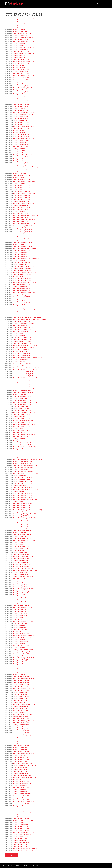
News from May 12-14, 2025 (21, 757)
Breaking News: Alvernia (20, 786)
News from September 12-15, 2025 (23, 496)
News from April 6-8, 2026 (21, 147)
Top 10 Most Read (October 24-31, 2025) (25, 412)
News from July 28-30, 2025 (21, 579)
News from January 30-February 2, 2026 (24, 266)
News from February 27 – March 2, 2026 (25, 220)
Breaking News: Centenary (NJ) (22, 565)
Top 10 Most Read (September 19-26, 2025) (26, 473)
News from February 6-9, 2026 (22, 254)
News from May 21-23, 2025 (21, 733)
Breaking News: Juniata (20, 149)
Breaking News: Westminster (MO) (23, 650)
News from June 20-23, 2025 (21, 670)
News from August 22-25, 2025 (22, 524)
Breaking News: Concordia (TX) (22, 463)
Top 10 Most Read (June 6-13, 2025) (23, 688)
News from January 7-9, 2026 (21, 307)
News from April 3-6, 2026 (21, 157)
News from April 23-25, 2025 (21, 800)
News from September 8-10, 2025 (23, 504)
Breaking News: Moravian (20, 153)
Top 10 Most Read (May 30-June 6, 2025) (25, 704)
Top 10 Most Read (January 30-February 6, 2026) (27, 258)
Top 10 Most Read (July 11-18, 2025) (23, 607)
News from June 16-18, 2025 (21, 680)
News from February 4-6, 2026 (22, 256)
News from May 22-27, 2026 (21, 51)
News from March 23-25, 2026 (22, 185)
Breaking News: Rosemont (21, 575)
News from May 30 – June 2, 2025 (23, 715)
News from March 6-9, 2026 (21, 210)
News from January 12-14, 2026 (22, 297)
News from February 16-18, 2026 (23, 238)
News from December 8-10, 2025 (23, 349)
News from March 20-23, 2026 (22, 187)
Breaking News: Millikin (20, 840)
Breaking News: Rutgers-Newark (22, 94)
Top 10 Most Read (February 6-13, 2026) (25, 248)
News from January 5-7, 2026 (21, 313)
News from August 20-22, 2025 (22, 526)
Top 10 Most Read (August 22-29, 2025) (24, 518)
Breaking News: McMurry (20, 31)
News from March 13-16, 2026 (22, 197)
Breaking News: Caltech (20, 416)
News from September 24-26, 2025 (23, 471)
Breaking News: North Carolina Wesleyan (25, 19)
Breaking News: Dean (19, 583)
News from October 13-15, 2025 (22, 437)
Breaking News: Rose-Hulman (22, 684)
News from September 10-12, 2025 (23, 498)
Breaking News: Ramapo (20, 90)
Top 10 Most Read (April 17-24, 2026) (24, 112)
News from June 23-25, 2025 (21, 666)
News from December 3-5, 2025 (22, 356)
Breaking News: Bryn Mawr (21, 145)
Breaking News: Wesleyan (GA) (22, 469)
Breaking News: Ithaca (19, 727)
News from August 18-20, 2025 (22, 530)
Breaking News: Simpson (20, 132)
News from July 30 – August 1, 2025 (23, 569)
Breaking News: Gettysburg (21, 591)
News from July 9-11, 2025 (21, 619)
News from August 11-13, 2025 (22, 546)
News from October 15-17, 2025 (22, 433)
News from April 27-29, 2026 (21, 104)
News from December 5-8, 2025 (22, 354)
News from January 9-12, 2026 (22, 303)
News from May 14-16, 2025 (21, 751)
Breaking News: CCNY (19, 429)
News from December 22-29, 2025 (23, 321)
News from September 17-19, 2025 (23, 487)
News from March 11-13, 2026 (22, 199)
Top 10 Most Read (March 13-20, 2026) (24, 193)
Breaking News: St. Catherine (21, 141)
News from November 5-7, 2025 (22, 400)
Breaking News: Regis (19, 212)
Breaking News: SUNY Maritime (22, 834)
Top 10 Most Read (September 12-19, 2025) (26, 489)
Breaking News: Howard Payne (22, 672)
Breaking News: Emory (20, 29)
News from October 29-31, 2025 (22, 410)
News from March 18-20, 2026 (22, 191)
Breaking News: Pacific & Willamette (23, 347)
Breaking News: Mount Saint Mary (23, 461)
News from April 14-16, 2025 (21, 818)
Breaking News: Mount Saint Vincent (23, 264)
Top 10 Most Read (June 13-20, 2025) (24, 678)
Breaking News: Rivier (19, 599)
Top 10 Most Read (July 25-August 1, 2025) (25, 571)
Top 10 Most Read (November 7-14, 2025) (25, 388)
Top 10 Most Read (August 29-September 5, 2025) (27, 510)
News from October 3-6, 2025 (22, 453)
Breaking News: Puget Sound (21, 747)
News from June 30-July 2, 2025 (22, 637)
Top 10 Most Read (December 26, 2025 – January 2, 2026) (30, 319)
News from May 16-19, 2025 (21, 745)
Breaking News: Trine (19, 189)
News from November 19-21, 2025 (23, 376)
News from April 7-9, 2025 (21, 838)
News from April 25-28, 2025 (21, 796)
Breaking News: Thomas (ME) (22, 408)
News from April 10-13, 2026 (21, 134)
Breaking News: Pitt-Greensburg (22, 479)
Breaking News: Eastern (20, 692)
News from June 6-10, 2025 (21, 690)
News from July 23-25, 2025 (21, 587)
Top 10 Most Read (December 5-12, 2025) (25, 345)
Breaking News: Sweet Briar (21, 696)
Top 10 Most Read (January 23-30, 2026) (25, 272)
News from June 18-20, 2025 (21, 676)
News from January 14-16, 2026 (22, 291)
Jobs (72, 4)
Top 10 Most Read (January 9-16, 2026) (24, 293)
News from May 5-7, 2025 (21, 767)
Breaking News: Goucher (20, 769)
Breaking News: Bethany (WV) (22, 567)
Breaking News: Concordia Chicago (23, 548)
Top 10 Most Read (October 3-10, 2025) (24, 447)
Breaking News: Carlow (20, 161)
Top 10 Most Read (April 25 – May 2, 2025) (25, 777)
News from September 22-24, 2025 (23, 477)
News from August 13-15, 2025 (22, 538)
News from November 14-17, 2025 (23, 384)
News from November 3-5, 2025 (22, 404)
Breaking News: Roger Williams (22, 268)
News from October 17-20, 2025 (22, 431)
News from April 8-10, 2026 (21, 136)
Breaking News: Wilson (20, 143)
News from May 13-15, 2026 (21, 74)
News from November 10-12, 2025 (23, 392)
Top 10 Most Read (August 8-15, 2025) (24, 540)
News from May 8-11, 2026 (21, 80)
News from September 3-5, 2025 (22, 508)
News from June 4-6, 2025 (21, 700)
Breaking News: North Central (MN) (23, 37)
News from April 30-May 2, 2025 (22, 775)
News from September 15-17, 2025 (23, 494)
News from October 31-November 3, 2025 (25, 406)
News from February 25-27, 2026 (23, 222)
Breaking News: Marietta (20, 171)
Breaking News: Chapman (20, 642)
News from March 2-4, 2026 (21, 218)
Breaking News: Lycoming (20, 360)
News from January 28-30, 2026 (22, 270)
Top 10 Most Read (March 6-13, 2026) (24, 203)
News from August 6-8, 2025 (21, 554)
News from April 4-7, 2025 (21, 844)
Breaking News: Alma (19, 491)
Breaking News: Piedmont (20, 560)
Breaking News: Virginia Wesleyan (23, 82)
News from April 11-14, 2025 (21, 826)
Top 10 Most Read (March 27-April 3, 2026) (25, 167)
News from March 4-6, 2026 (21, 214)
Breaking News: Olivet (19, 57)
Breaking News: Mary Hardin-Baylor (23, 820)
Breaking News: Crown (20, 21)
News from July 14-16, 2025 (21, 609)
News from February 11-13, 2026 (23, 246)
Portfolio (88, 4)
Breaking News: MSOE (19, 25)
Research (79, 4)
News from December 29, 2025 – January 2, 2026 (27, 317)
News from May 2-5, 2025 (21, 771)
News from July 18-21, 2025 (21, 601)
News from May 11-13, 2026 (21, 78)
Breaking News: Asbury (20, 43)
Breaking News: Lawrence (20, 205)
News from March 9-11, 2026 (21, 208)
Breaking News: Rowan (20, 806)
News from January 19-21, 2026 (22, 285)
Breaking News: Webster (20, 98)
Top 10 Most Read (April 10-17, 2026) (24, 126)
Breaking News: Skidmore (20, 159)
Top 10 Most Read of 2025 (21, 325)
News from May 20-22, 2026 (21, 59)
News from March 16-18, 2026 (22, 195)
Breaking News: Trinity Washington (23, 577)
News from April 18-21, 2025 (21, 808)
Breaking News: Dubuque (20, 252)
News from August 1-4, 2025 (21, 563)
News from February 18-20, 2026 (23, 232)
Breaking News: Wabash (20, 581)
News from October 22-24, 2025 (22, 422)
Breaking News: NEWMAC (20, 120)
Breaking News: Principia (20, 398)
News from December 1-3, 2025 (22, 364)
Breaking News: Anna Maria (21, 116)
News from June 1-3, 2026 (21, 23)
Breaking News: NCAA (19, 151)
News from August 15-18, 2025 (22, 534)
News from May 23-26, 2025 (21, 731)
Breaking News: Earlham (20, 335)
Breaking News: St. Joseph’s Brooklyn (24, 47)
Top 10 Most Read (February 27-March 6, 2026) (27, 216)
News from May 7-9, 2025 (21, 761)
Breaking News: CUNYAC (20, 177)
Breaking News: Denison (20, 741)
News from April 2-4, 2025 (21, 846)
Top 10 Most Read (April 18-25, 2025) (24, 802)
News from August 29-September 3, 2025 (25, 514)
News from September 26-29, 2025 (23, 467)
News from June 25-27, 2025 (21, 654)
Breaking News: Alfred (19, 173)
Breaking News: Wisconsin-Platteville (23, 114)
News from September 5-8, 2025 (22, 506)
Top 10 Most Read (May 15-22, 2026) (24, 62)
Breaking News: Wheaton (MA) (22, 35)
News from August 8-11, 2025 (22, 550)
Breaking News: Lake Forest (21, 725)
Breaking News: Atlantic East (21, 633)
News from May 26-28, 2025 (21, 723)
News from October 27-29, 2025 (22, 414)
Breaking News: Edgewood (21, 706)
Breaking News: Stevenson (21, 512)
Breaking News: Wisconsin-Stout (22, 668)
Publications (64, 4)
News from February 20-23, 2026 (23, 230)
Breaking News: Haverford (21, 72)
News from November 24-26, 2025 (23, 372)
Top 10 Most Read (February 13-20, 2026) (25, 234)
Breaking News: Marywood (21, 664)
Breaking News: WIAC (19, 108)
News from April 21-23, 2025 (21, 804)
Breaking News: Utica (19, 542)
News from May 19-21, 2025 (21, 739)
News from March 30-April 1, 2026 (23, 169)
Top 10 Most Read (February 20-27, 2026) (25, 224)
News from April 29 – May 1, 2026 (23, 100)
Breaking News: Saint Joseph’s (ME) (23, 420)
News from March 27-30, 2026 (22, 175)
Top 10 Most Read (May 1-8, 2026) (23, 88)
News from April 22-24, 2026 (21, 110)
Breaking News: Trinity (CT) (21, 660)
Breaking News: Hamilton (20, 287)
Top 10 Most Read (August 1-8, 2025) (24, 556)
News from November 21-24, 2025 (23, 374)
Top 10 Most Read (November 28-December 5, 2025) (28, 358)
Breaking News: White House (21, 201)
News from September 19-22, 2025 (23, 483)
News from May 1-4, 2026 (21, 96)
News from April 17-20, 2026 (21, 122)
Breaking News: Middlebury (21, 49)
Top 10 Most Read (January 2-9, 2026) (24, 309)
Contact (105, 4)
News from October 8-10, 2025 (22, 445)
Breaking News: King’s (19, 625)
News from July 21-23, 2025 (21, 597)
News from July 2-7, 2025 (20, 629)
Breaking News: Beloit (19, 449)
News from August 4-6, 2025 (21, 558)
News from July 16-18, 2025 (21, 605)
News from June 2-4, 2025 (21, 711)
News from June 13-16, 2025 (21, 682)
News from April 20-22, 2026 (21, 118)
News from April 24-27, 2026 (21, 106)
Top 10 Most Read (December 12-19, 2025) (26, 331)
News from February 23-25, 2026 (23, 226)
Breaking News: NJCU (19, 244)
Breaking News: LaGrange (20, 773)
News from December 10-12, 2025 (23, 343)
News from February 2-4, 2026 (22, 262)
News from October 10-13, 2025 (22, 443)
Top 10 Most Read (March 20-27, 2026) (24, 181)
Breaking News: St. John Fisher (22, 593)
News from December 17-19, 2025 (23, 329)
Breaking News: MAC (19, 816)
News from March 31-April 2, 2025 (23, 850)
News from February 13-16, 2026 (23, 242)
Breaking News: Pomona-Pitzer (22, 341)
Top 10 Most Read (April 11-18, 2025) (24, 812)
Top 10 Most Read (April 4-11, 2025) (23, 832)
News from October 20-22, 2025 (22, 427)
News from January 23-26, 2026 (22, 279)
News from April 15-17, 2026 (21, 124)
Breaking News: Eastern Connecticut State (25, 382)
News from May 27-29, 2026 (21, 39)
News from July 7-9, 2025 (20, 623)
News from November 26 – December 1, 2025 (26, 368)
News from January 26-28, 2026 (22, 274)
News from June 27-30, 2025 (21, 646)
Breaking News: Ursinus (20, 55)
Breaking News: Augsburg (20, 836)
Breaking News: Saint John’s (21, 295)
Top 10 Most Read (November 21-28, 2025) (26, 370)
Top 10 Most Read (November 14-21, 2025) (26, 378)
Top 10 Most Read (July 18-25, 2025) (23, 589)
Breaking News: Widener (20, 68)
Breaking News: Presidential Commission (25, 737)
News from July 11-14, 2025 (21, 611)
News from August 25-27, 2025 (22, 520)
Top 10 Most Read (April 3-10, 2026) (23, 139)
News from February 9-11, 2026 (22, 250)
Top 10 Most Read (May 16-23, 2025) (24, 735)
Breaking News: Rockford (20, 615)
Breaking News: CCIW (19, 366)
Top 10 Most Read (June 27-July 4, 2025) (25, 635)
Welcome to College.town (20, 717)
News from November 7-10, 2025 (23, 396)
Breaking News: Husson (20, 573)
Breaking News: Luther (20, 662)
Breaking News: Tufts (19, 631)
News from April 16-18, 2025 (21, 810)
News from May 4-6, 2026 (21, 92)
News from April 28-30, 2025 (21, 788)
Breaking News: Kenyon (20, 352)
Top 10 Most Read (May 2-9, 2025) (23, 763)
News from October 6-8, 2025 (22, 451)
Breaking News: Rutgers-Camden (22, 729)
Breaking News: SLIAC (19, 814)
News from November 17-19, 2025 (23, 380)
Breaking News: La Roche (20, 301)
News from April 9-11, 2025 (21, 828)
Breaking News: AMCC (19, 130)
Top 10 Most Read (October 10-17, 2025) (25, 435)
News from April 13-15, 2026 (21, 128)
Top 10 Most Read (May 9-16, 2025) (23, 753)
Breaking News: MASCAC (20, 45)
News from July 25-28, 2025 (21, 585)
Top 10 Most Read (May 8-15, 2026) (23, 76)
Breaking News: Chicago (20, 165)
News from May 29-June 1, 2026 (22, 33)
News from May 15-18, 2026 (21, 70)
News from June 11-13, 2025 (21, 686)
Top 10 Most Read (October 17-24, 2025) (25, 425)
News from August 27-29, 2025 (22, 516)
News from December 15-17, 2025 (23, 337)
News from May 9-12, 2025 (21, 759)
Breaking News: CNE (19, 333)
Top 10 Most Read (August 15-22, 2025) (24, 528)
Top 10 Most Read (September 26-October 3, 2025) (28, 459)
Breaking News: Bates (19, 790)
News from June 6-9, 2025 (21, 694)
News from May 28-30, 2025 (21, 719)
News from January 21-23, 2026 (22, 281)
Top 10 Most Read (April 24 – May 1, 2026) (25, 102)
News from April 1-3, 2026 (21, 163)
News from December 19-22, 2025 (23, 327)
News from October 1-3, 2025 (22, 455)
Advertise (96, 4)
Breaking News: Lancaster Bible (22, 794)
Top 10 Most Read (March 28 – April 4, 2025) (26, 848)
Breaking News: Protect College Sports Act (25, 53)
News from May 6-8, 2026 (21, 86)
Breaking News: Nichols (20, 84)
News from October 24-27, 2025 (22, 418)
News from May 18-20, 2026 (21, 64)
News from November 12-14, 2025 (23, 386)
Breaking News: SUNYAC (20, 708)
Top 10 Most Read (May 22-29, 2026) (24, 41)
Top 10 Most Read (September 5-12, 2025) (25, 500)
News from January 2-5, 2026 (21, 315)
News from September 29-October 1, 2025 (25, 465)
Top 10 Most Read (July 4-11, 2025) (23, 621)
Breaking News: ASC (19, 544)
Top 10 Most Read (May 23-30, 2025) (24, 721)
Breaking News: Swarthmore (21, 27)
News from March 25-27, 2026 (22, 179)
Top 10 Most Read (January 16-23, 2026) (25, 283)
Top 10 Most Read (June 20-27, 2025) (24, 658)
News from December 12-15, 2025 (23, 339)
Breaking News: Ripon (19, 66)
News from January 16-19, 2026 (22, 289)
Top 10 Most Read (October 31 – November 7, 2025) (28, 402)
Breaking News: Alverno (20, 457)
